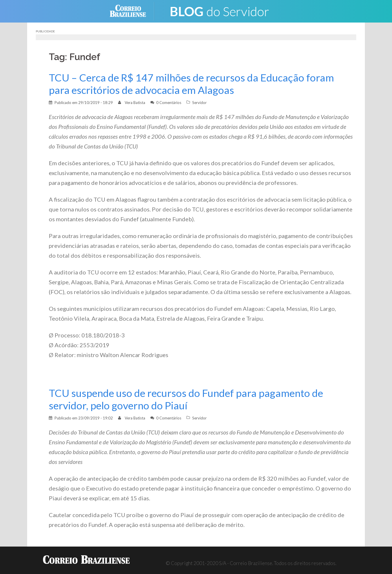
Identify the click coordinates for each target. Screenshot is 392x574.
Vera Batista (135, 103)
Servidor (199, 103)
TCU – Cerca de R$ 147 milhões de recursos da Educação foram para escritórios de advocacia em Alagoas (191, 84)
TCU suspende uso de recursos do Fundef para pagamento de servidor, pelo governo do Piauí (186, 399)
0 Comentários (169, 103)
